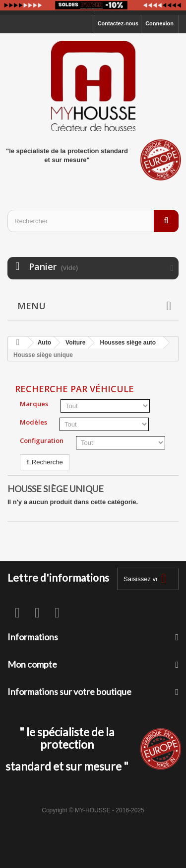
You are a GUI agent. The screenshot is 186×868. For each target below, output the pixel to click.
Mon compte (32, 664)
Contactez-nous (118, 23)
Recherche (45, 462)
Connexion (159, 23)
